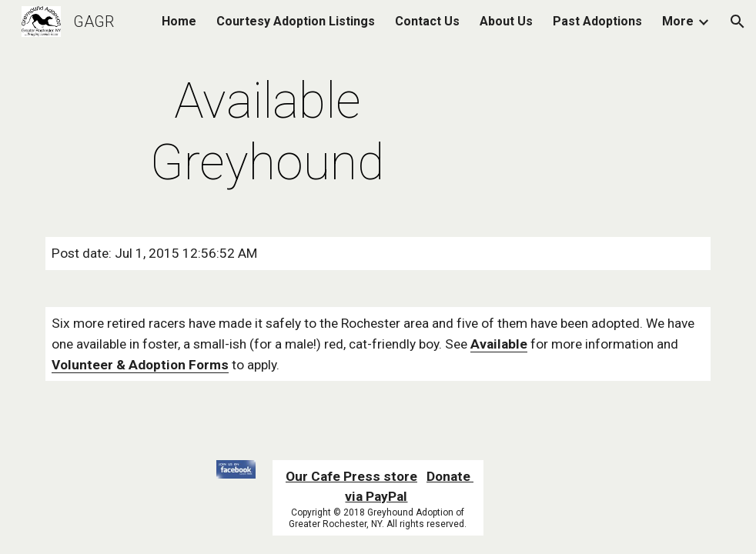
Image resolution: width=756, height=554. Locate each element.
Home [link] (179, 21)
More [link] (678, 21)
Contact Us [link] (427, 21)
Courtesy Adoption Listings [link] (296, 21)
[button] (738, 22)
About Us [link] (506, 21)
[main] (267, 132)
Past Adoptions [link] (597, 21)
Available (499, 344)
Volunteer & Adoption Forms (140, 365)
